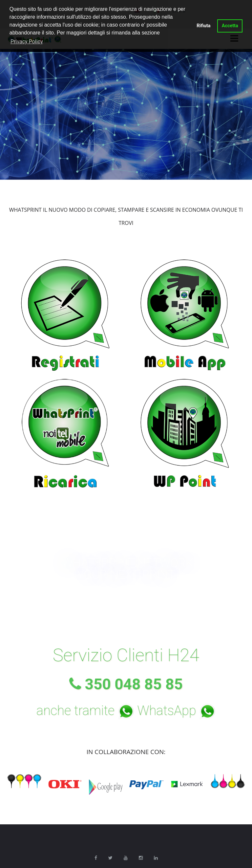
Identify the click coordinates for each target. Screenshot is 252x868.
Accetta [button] (230, 26)
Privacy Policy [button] (27, 42)
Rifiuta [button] (203, 26)
